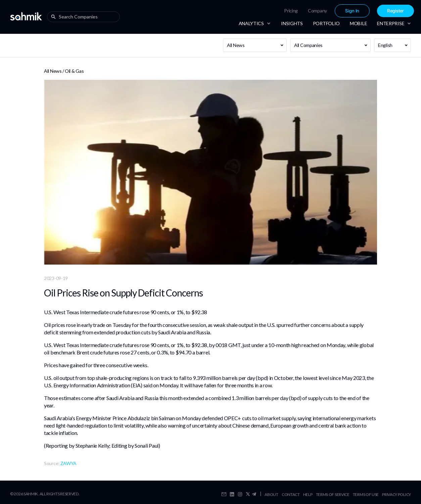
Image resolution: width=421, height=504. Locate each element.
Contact (291, 494)
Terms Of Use (366, 494)
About (271, 494)
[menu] (328, 11)
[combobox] (85, 17)
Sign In (352, 11)
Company (317, 11)
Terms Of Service (333, 494)
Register (395, 11)
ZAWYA (69, 463)
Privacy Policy (396, 494)
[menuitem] (291, 11)
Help (308, 494)
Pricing (291, 11)
